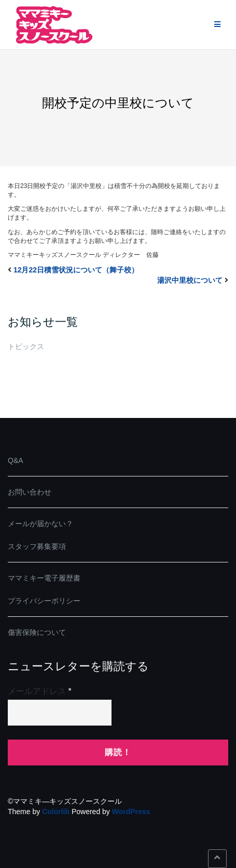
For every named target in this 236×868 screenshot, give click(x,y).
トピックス (26, 346)
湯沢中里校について (190, 280)
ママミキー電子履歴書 (44, 578)
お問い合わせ (30, 492)
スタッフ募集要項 (37, 546)
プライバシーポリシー (44, 601)
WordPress (131, 812)
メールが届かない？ (40, 524)
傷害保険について (37, 632)
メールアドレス (40, 691)
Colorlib (56, 812)
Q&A (16, 460)
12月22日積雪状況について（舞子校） (76, 270)
